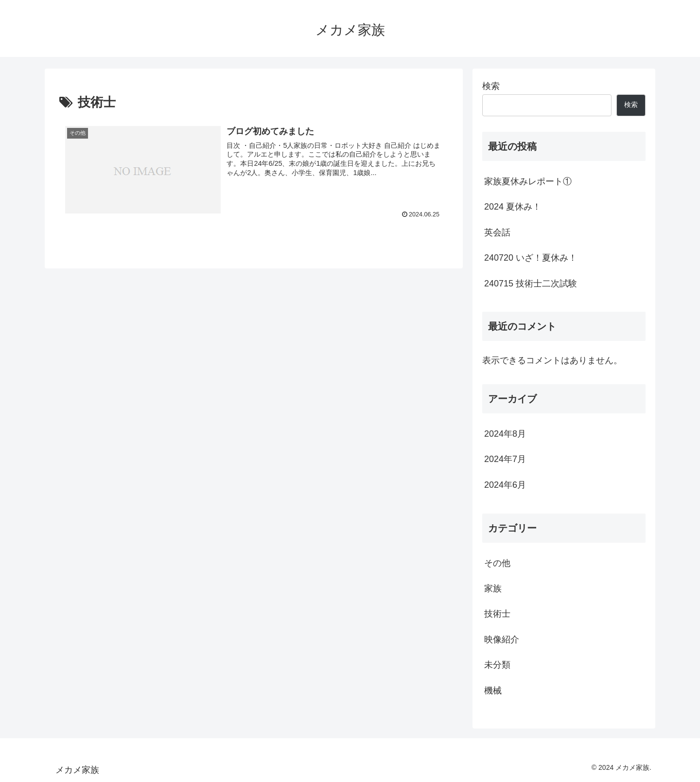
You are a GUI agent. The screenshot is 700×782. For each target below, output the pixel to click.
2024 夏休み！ (513, 207)
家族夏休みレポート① (528, 181)
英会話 (497, 232)
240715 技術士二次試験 (531, 284)
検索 (491, 86)
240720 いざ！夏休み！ (531, 258)
